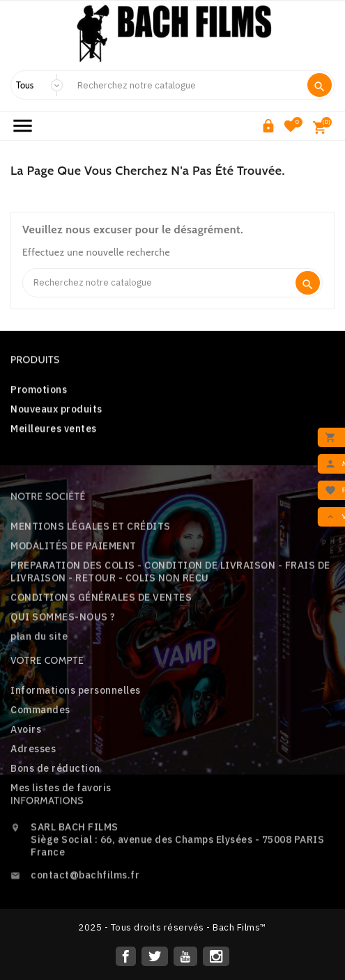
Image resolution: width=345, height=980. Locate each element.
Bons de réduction (55, 815)
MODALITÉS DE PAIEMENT (74, 596)
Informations (47, 830)
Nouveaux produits (56, 415)
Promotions (39, 396)
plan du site (39, 687)
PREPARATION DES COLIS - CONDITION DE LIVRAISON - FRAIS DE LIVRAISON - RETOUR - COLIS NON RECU (170, 622)
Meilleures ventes (54, 435)
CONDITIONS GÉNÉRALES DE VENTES (101, 648)
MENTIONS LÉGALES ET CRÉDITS (91, 577)
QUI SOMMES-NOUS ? (63, 667)
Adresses (33, 795)
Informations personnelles (76, 737)
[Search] (186, 85)
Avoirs (26, 776)
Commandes (40, 756)
